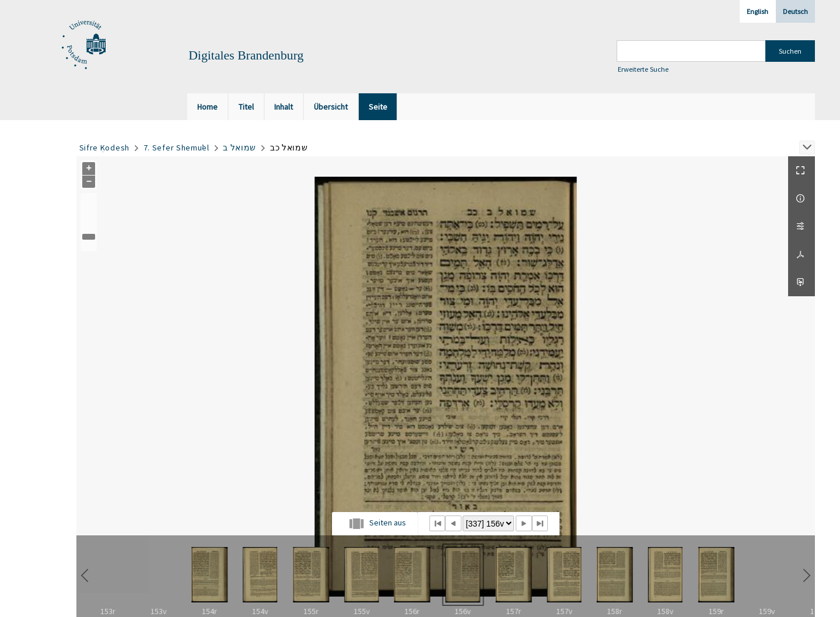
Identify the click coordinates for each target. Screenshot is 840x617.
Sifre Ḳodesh (104, 148)
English (757, 11)
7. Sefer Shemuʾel (176, 148)
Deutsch (795, 11)
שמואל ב (239, 148)
